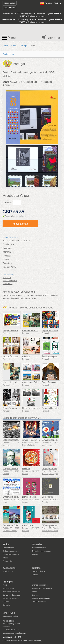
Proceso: (7, 256)
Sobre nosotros (9, 588)
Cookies (6, 602)
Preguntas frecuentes (12, 592)
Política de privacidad (41, 598)
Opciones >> (8, 54)
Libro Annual (48, 497)
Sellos (14, 46)
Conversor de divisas (11, 595)
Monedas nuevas (39, 548)
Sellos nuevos (8, 548)
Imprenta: (7, 252)
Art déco (26, 356)
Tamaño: (6, 263)
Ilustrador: (7, 248)
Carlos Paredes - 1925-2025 (15, 408)
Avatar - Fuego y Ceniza (33, 440)
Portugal (24, 46)
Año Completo (29, 525)
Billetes (36, 568)
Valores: (6, 267)
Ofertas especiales (40, 585)
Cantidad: (7, 203)
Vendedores (8, 571)
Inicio (6, 46)
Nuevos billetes (38, 571)
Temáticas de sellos (11, 554)
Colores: (6, 260)
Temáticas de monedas (42, 551)
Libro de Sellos (29, 497)
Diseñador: (8, 244)
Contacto (6, 605)
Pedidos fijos (8, 561)
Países (5, 558)
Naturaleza (8, 284)
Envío (34, 592)
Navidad (26, 468)
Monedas (37, 544)
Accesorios (9, 568)
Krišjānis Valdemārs (12, 468)
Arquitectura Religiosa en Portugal (38, 382)
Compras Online (39, 602)
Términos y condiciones (42, 588)
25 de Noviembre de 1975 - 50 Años (39, 408)
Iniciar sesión (10, 3)
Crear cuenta (9, 8)
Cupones (36, 595)
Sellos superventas (10, 551)
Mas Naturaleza (10, 281)
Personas (7, 278)
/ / (51, 3)
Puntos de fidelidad (11, 598)
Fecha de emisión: (11, 241)
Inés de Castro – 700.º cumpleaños (19, 356)
